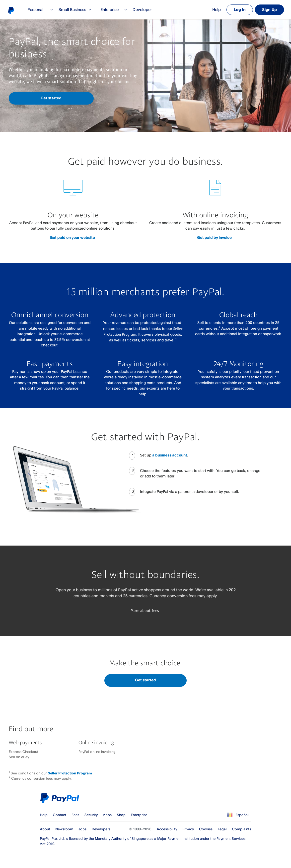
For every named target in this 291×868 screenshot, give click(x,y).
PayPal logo (11, 10)
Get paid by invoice (214, 237)
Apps (107, 815)
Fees (75, 815)
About (45, 829)
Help (217, 9)
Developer (142, 9)
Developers (101, 829)
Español (242, 815)
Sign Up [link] (269, 9)
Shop (121, 815)
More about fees (145, 610)
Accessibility (167, 829)
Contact (60, 815)
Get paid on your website (72, 237)
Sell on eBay (19, 757)
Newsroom (64, 829)
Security (91, 815)
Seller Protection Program (70, 773)
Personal (40, 9)
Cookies (206, 829)
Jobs (82, 829)
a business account (170, 455)
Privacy (188, 829)
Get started (51, 98)
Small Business (75, 9)
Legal (222, 829)
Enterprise (114, 9)
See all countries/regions (229, 815)
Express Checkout (24, 752)
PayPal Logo (61, 798)
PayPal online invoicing (97, 752)
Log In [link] (240, 9)
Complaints (242, 829)
